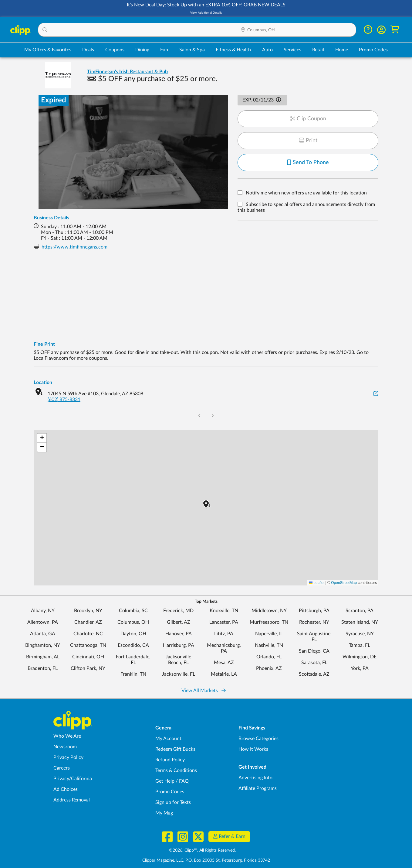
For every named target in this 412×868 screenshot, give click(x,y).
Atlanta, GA (43, 634)
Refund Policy (170, 760)
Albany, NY (43, 611)
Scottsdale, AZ (314, 674)
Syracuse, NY (360, 634)
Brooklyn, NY (88, 611)
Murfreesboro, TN (269, 622)
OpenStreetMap (344, 583)
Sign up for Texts (173, 802)
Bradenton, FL (43, 668)
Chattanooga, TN (88, 645)
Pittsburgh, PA (314, 611)
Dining (142, 50)
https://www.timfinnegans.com (74, 247)
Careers (62, 768)
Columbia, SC (133, 611)
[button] (137, 30)
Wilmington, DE (360, 657)
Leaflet (317, 583)
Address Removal (72, 800)
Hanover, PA (179, 634)
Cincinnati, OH (88, 657)
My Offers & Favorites (48, 50)
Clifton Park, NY (88, 668)
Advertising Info (255, 778)
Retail (318, 50)
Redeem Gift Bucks (175, 749)
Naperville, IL (269, 634)
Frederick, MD (178, 611)
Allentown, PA (43, 622)
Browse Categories (258, 739)
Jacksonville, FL (179, 674)
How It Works (253, 749)
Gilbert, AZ (179, 622)
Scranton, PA (360, 611)
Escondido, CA (133, 645)
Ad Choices (66, 789)
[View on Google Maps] (376, 394)
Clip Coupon (308, 119)
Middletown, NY (269, 611)
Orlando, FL (269, 657)
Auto (267, 50)
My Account (168, 739)
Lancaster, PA (224, 622)
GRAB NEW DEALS (265, 5)
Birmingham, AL (43, 657)
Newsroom (65, 747)
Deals (88, 50)
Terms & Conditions (176, 770)
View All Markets (204, 691)
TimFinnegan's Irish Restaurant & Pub (127, 72)
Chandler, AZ (88, 622)
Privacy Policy (68, 757)
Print (308, 141)
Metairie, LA (224, 674)
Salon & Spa (192, 50)
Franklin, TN (133, 674)
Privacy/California (73, 779)
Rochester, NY (314, 622)
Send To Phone (308, 163)
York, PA (360, 668)
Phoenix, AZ (269, 668)
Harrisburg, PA (179, 645)
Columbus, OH (133, 622)
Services (292, 50)
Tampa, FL (360, 645)
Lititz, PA (224, 634)
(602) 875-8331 (64, 400)
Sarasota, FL (314, 663)
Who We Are (67, 736)
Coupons (115, 50)
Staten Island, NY (360, 622)
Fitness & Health (233, 50)
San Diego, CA (314, 651)
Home (342, 50)
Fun (164, 50)
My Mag (164, 813)
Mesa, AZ (224, 663)
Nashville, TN (269, 645)
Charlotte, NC (88, 634)
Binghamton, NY (43, 645)
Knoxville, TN (224, 611)
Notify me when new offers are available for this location (306, 193)
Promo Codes (373, 50)
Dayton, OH (133, 634)
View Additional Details (206, 13)
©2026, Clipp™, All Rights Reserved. (202, 850)
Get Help (165, 781)
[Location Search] (296, 30)
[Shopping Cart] (395, 30)
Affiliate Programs (258, 788)
